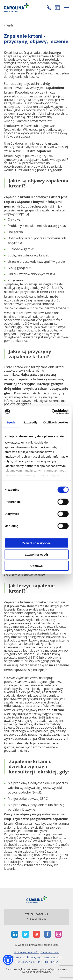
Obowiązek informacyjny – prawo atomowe (37, 957)
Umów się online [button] (57, 7)
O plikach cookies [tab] (56, 422)
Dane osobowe (50, 952)
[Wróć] (9, 25)
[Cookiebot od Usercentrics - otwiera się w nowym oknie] (52, 412)
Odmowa (36, 566)
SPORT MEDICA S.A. (48, 962)
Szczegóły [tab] (30, 422)
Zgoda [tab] (11, 422)
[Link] (17, 8)
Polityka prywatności (26, 952)
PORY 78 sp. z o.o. (24, 962)
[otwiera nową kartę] (15, 934)
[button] (49, 8)
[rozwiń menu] (66, 8)
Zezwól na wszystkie (37, 543)
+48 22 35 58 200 (36, 919)
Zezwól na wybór (36, 554)
